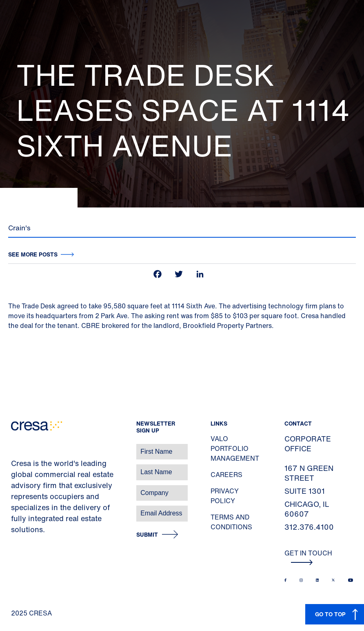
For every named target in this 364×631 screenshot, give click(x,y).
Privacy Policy (225, 496)
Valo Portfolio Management (235, 448)
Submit (147, 535)
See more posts (33, 254)
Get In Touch (308, 557)
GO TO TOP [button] (330, 614)
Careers (226, 475)
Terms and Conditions (231, 522)
